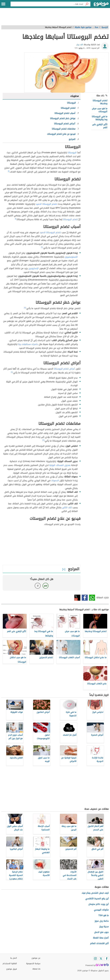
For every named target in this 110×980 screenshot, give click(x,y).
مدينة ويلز (104, 927)
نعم (46, 586)
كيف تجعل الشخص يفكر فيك (95, 893)
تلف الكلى (67, 507)
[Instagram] (95, 959)
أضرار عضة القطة (101, 938)
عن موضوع (36, 958)
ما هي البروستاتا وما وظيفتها (100, 118)
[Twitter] (101, 959)
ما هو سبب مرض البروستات (100, 110)
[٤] (12, 372)
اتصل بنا (14, 958)
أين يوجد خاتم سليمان (99, 904)
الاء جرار (80, 45)
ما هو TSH (104, 915)
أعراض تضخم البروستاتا (64, 369)
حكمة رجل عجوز (102, 921)
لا (38, 586)
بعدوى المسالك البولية (60, 465)
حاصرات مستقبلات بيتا (28, 344)
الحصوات (55, 481)
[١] (9, 171)
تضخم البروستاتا (70, 219)
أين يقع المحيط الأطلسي (97, 899)
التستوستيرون (71, 257)
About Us (36, 969)
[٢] (42, 247)
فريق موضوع (12, 969)
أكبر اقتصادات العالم (99, 943)
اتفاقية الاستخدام (10, 964)
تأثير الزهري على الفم (100, 126)
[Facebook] (107, 959)
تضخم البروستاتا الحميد (46, 204)
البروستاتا (72, 153)
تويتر (77, 598)
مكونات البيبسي (101, 910)
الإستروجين (34, 268)
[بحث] (87, 4)
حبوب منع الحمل (101, 932)
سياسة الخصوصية (33, 964)
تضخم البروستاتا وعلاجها (100, 102)
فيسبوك (85, 598)
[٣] (25, 308)
